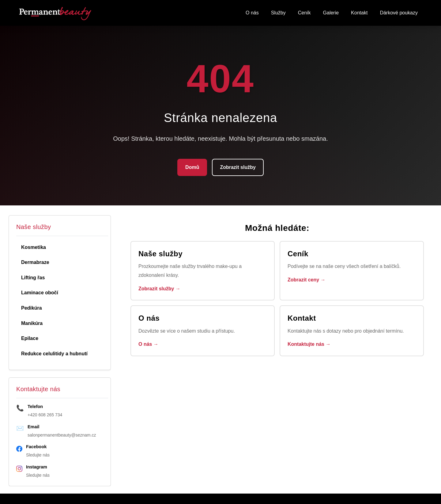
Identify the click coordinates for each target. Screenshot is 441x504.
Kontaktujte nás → (309, 344)
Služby (278, 13)
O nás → (148, 344)
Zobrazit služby (238, 167)
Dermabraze (35, 262)
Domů (192, 167)
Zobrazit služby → (159, 289)
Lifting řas (33, 278)
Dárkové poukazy (399, 13)
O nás (252, 13)
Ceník (304, 13)
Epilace (30, 338)
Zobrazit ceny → (307, 280)
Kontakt (359, 13)
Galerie (331, 13)
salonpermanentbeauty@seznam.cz (62, 435)
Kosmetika (34, 247)
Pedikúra (32, 308)
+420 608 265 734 (45, 415)
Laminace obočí (40, 293)
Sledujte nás (38, 455)
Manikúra (32, 323)
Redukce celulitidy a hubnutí (54, 354)
